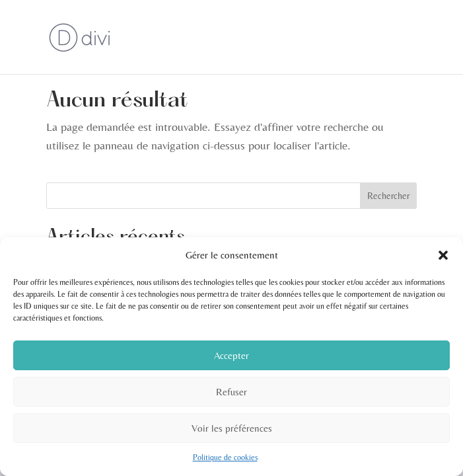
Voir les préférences (232, 428)
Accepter (231, 355)
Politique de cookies (225, 457)
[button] (443, 255)
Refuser (231, 392)
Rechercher (388, 196)
